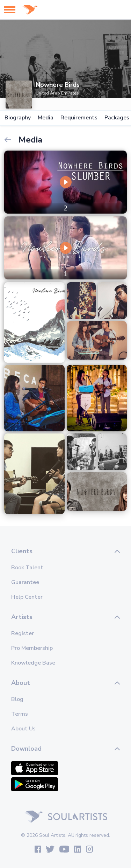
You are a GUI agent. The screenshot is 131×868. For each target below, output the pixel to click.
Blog (17, 699)
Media (45, 118)
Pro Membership (32, 648)
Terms (20, 714)
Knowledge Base (33, 663)
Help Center (27, 597)
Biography (17, 118)
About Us (23, 729)
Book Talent (27, 568)
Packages (117, 118)
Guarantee (25, 582)
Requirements (79, 118)
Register (23, 633)
